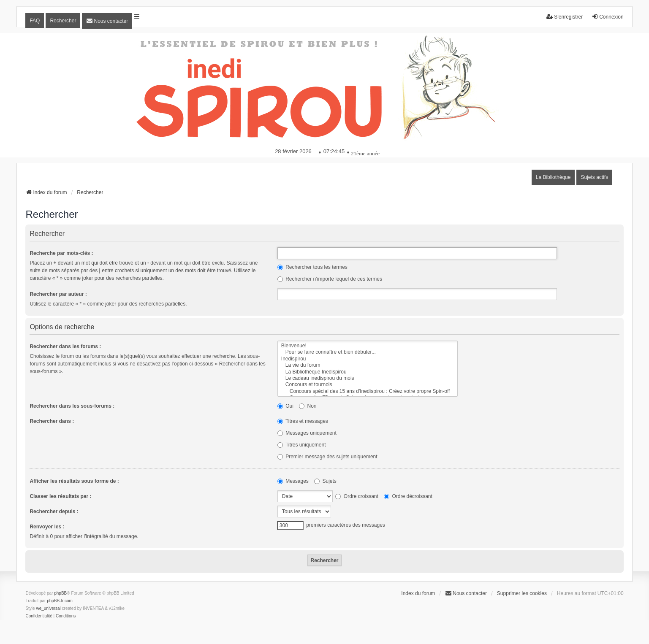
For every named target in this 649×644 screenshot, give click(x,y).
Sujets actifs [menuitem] (594, 177)
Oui (285, 406)
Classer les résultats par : (60, 496)
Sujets (325, 481)
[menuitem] (107, 21)
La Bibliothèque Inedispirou (368, 372)
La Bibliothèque (553, 177)
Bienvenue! (368, 346)
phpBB (60, 593)
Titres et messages (303, 421)
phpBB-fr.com (60, 601)
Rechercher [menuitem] (63, 21)
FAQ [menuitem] (35, 21)
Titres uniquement (302, 445)
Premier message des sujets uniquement (327, 457)
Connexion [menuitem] (607, 17)
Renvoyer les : (47, 527)
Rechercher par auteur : (58, 294)
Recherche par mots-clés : (61, 253)
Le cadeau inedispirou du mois (368, 378)
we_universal (48, 608)
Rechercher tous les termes (312, 267)
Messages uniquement (307, 433)
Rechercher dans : (52, 421)
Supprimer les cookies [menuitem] (522, 593)
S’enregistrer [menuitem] (565, 17)
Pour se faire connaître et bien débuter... (368, 352)
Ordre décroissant (408, 496)
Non (308, 406)
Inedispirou (368, 359)
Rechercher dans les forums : (65, 346)
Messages (293, 481)
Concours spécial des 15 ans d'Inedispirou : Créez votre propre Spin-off (368, 391)
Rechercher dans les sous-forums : (72, 406)
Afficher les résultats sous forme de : (74, 481)
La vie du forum (368, 365)
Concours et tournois (368, 385)
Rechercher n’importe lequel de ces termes (330, 279)
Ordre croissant (357, 496)
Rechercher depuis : (54, 511)
